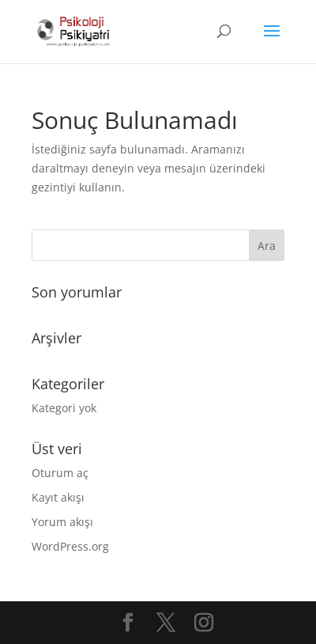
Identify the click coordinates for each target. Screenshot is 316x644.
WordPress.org (70, 546)
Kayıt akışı (58, 497)
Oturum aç (60, 473)
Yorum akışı (62, 522)
